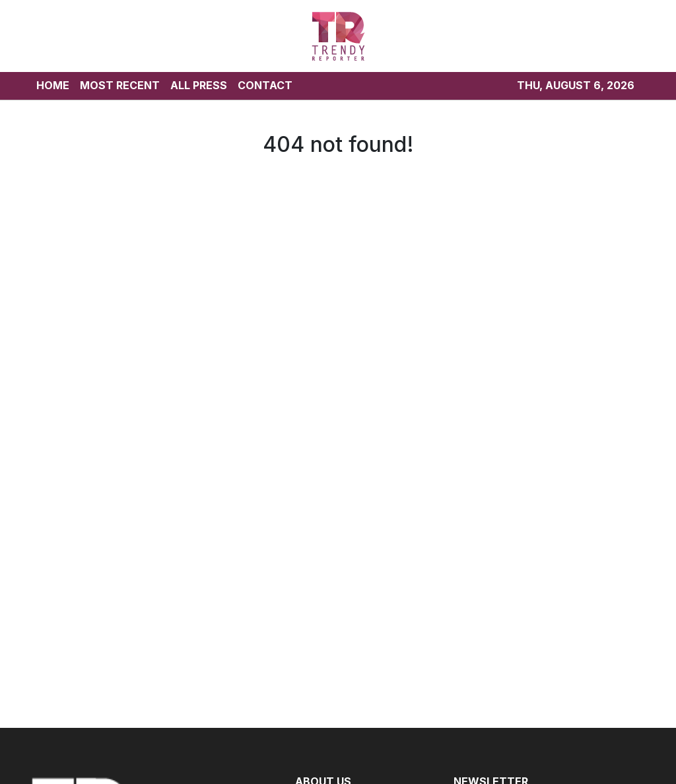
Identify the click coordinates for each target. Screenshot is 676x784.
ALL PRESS (199, 85)
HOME (53, 85)
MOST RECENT (120, 85)
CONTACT (265, 85)
